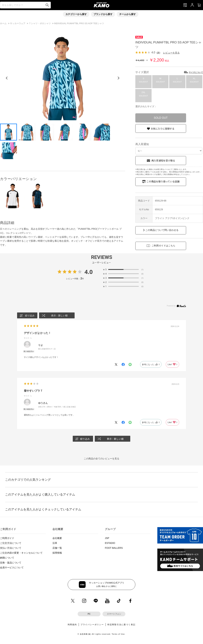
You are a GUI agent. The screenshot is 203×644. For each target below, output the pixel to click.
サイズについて (196, 72)
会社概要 (57, 538)
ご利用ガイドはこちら (163, 246)
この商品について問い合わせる (162, 230)
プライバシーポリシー (92, 625)
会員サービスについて (12, 567)
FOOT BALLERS (114, 548)
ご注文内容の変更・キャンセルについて (21, 553)
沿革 (55, 543)
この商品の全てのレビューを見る (101, 459)
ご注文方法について (11, 543)
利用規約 (72, 625)
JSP (107, 538)
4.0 (89, 272)
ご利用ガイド (7, 538)
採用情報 (57, 553)
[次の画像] (118, 78)
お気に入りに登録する (163, 129)
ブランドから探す (103, 14)
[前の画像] (7, 78)
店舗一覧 (57, 548)
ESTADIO (110, 543)
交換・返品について (11, 563)
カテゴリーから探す (76, 14)
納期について (7, 558)
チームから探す (128, 14)
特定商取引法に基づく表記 (121, 625)
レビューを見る (171, 53)
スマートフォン (114, 614)
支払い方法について (11, 548)
